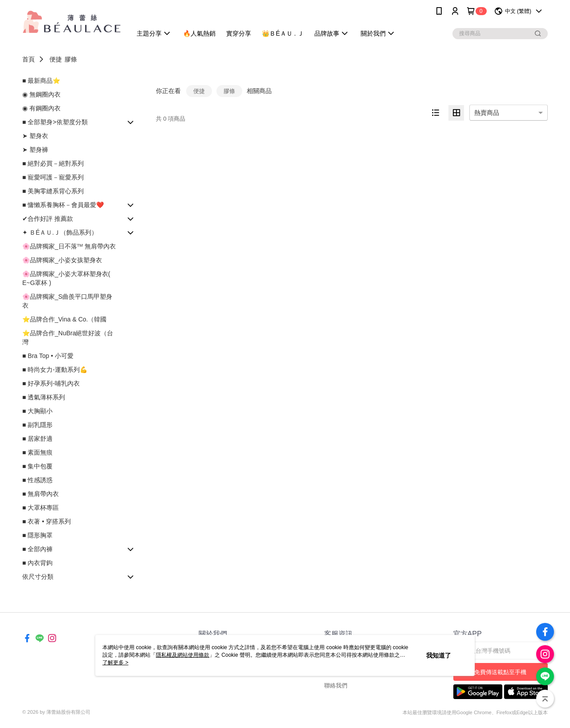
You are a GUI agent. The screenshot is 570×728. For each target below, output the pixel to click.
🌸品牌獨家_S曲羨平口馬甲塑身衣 (67, 301)
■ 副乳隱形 (37, 425)
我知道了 (439, 655)
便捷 (56, 59)
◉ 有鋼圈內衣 (41, 108)
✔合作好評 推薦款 (48, 219)
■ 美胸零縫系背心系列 (53, 191)
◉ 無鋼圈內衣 (41, 94)
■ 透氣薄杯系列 (44, 397)
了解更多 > (115, 663)
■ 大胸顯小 (37, 411)
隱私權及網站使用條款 (183, 655)
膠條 (71, 59)
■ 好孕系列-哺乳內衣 (51, 383)
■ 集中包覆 (37, 466)
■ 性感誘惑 (37, 480)
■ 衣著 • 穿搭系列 (47, 521)
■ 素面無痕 (37, 452)
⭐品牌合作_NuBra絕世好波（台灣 (68, 338)
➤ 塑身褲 (35, 150)
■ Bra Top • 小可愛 (48, 356)
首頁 (28, 59)
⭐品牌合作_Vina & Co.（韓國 (64, 319)
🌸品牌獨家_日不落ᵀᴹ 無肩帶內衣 (69, 246)
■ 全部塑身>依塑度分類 (55, 122)
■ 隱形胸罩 (37, 535)
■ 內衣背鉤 (37, 563)
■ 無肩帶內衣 (41, 494)
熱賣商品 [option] (487, 113)
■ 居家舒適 (37, 439)
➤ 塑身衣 (35, 136)
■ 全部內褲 (37, 549)
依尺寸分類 (38, 577)
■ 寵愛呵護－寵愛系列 (53, 177)
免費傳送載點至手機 (500, 672)
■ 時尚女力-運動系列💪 (55, 370)
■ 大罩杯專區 (41, 508)
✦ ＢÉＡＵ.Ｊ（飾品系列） (60, 232)
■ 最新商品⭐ (41, 81)
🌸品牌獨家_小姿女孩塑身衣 (62, 260)
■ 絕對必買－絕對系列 (53, 163)
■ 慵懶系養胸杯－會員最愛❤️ (63, 205)
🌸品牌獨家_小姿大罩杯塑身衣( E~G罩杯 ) (66, 278)
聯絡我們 (336, 685)
